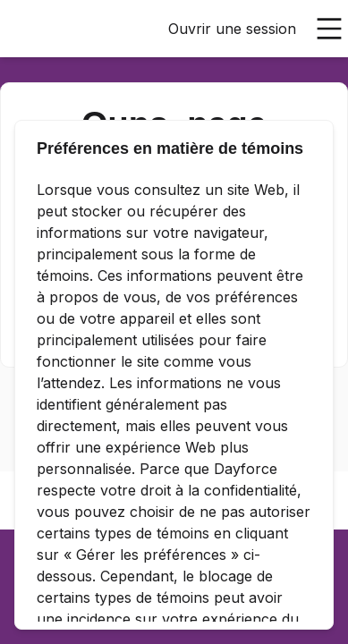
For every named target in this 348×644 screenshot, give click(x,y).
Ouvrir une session (232, 29)
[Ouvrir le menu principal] (329, 29)
